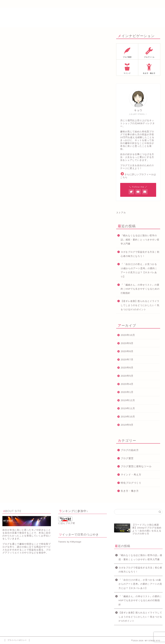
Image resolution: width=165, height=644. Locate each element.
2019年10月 (128, 417)
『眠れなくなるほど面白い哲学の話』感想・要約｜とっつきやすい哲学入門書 (140, 240)
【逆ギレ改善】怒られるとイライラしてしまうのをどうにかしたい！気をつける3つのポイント (140, 305)
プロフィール (37, 4)
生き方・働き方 (130, 491)
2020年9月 (127, 343)
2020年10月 (128, 335)
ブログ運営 (127, 458)
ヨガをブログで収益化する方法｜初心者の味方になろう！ (140, 254)
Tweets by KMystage (70, 542)
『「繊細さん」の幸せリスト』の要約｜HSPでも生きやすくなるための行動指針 (140, 289)
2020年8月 (127, 351)
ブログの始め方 (130, 450)
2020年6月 (127, 368)
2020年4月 (127, 384)
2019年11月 (128, 408)
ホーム (15, 4)
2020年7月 (127, 359)
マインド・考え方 (131, 475)
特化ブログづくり (131, 483)
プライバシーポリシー (17, 640)
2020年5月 (127, 376)
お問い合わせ (129, 4)
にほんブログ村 (67, 520)
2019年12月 (128, 400)
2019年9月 (127, 425)
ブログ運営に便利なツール (136, 466)
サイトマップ (106, 4)
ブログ (83, 4)
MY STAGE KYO (82, 17)
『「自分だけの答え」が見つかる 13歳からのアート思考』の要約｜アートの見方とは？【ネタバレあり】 (139, 270)
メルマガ (60, 4)
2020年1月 (127, 392)
